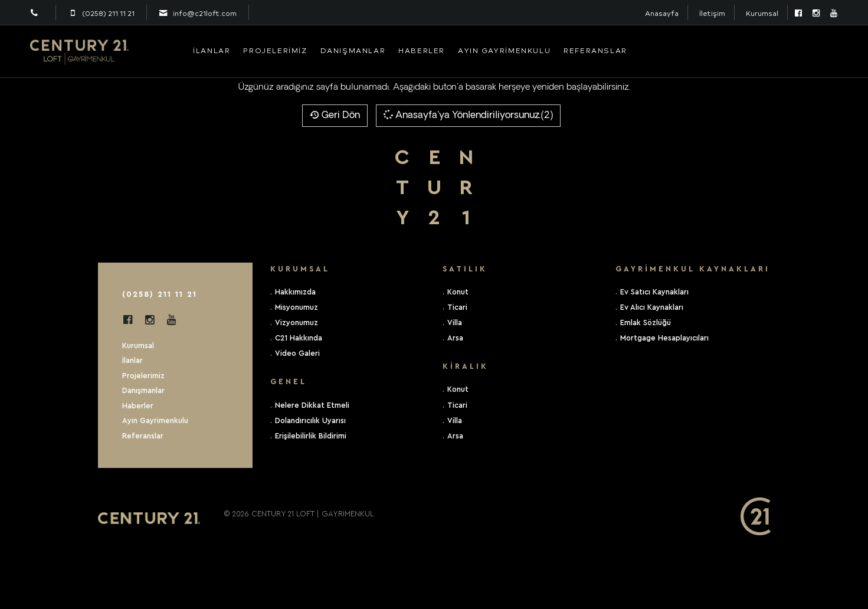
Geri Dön (335, 116)
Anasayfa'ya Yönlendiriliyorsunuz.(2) (468, 114)
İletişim (712, 13)
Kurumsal (762, 13)
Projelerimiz (275, 50)
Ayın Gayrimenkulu (504, 50)
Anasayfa (662, 13)
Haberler (422, 50)
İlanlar (212, 50)
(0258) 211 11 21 (160, 294)
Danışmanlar (353, 50)
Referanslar (595, 50)
